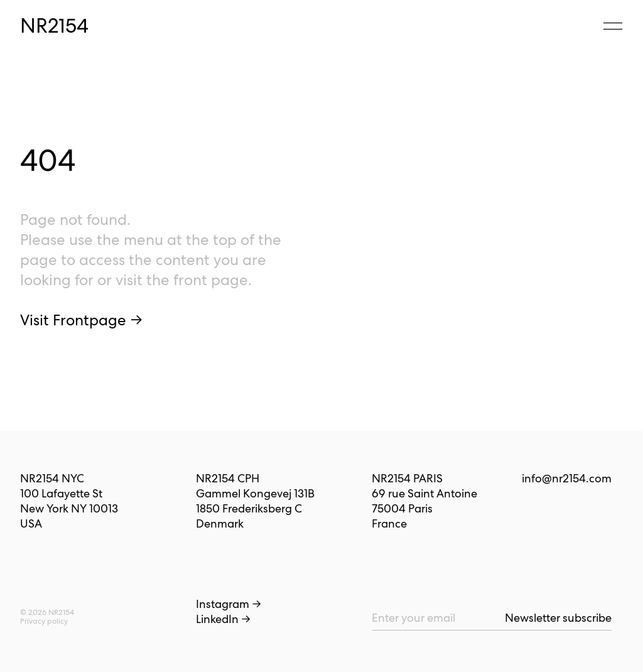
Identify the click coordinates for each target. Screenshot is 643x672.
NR (54, 26)
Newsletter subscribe (558, 618)
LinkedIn (223, 619)
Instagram (229, 604)
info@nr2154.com (567, 478)
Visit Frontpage (81, 320)
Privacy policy (44, 621)
